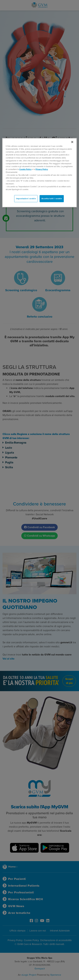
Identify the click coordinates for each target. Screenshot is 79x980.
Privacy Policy (42, 169)
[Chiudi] (72, 142)
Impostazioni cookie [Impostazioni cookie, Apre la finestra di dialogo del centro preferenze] (26, 199)
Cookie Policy (25, 169)
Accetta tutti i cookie (52, 199)
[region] (40, 173)
